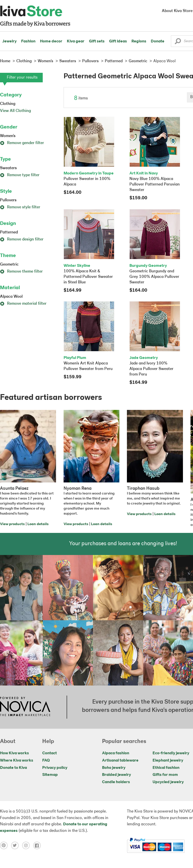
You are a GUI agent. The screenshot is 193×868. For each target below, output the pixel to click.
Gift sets (97, 41)
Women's (8, 136)
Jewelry (9, 41)
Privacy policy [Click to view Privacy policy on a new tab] (55, 768)
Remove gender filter (22, 143)
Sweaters (8, 168)
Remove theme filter (21, 272)
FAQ (46, 761)
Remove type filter (20, 175)
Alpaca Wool (11, 297)
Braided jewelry (116, 775)
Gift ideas (118, 41)
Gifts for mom (165, 775)
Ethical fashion (166, 768)
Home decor (51, 41)
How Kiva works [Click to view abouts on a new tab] (14, 753)
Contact (50, 753)
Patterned (9, 232)
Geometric (9, 265)
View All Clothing (15, 111)
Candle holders (116, 782)
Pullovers (8, 200)
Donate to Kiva (13, 768)
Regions (139, 41)
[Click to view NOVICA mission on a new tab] (25, 707)
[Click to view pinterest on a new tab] (6, 845)
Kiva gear (76, 41)
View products (12, 524)
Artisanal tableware (120, 761)
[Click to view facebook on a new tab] (38, 845)
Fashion (28, 41)
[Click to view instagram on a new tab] (28, 845)
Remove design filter (22, 239)
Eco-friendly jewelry (171, 753)
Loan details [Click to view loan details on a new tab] (38, 524)
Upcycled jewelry (168, 782)
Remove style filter (20, 207)
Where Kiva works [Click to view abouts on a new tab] (17, 761)
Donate (158, 41)
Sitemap (50, 775)
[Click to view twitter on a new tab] (17, 845)
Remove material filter (23, 304)
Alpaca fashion (116, 753)
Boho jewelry (114, 768)
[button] (178, 42)
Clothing (8, 104)
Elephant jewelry (168, 761)
